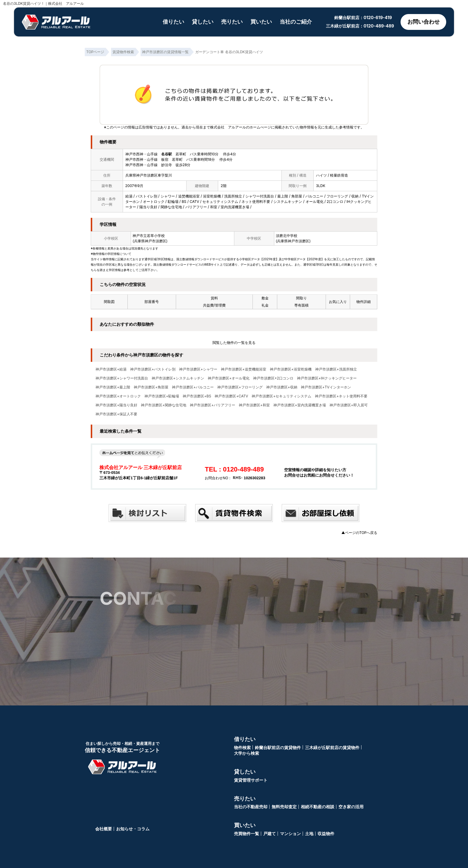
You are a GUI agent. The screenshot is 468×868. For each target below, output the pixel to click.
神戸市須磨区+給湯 (111, 369)
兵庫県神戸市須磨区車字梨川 (149, 175)
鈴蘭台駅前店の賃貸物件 (278, 747)
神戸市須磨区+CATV (231, 396)
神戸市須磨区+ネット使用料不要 (341, 396)
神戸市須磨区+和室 (254, 405)
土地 (309, 833)
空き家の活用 (351, 807)
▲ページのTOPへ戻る (359, 533)
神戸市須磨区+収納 (282, 387)
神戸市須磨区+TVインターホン (326, 387)
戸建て (270, 833)
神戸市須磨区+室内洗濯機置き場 (300, 405)
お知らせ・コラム (133, 829)
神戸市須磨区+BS (197, 396)
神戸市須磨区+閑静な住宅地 (164, 405)
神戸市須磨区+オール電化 (229, 378)
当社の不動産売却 (251, 807)
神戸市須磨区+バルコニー (193, 387)
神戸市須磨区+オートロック (118, 396)
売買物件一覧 (247, 833)
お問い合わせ (423, 22)
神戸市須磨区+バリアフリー (213, 405)
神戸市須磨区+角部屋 (151, 387)
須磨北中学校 (287, 236)
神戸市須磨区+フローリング (240, 387)
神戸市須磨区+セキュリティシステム (281, 396)
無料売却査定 (284, 807)
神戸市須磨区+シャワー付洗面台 (122, 378)
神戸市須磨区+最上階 (113, 387)
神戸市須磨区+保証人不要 (116, 414)
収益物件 (326, 833)
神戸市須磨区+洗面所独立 (336, 369)
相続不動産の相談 (318, 807)
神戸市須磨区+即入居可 (349, 405)
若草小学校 (156, 236)
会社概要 (104, 829)
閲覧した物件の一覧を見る (234, 343)
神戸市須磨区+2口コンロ (273, 378)
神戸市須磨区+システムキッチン (178, 378)
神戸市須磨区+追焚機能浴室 (244, 369)
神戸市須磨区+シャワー (198, 369)
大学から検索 (247, 753)
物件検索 (242, 747)
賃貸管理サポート (251, 780)
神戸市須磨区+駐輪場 (162, 396)
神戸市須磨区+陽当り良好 (116, 405)
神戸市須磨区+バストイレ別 (153, 369)
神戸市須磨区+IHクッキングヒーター (327, 378)
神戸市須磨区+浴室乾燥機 (291, 369)
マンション (290, 833)
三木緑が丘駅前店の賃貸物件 (332, 747)
